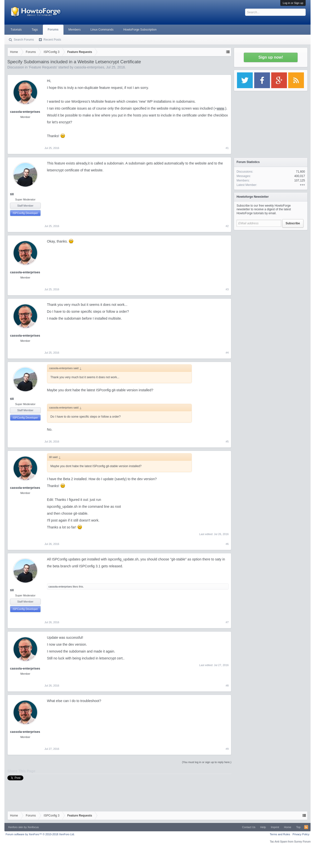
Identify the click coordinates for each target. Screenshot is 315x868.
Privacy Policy (301, 834)
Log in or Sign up (293, 3)
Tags (35, 30)
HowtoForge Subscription (140, 30)
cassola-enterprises (89, 67)
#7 (227, 622)
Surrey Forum (302, 841)
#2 (227, 226)
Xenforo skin (16, 827)
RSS (306, 827)
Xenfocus (33, 827)
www (220, 108)
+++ (302, 185)
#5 (227, 442)
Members (75, 30)
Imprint (275, 827)
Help (263, 827)
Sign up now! (271, 57)
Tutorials (16, 30)
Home (288, 827)
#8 (227, 686)
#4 (227, 353)
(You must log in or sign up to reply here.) (207, 762)
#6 (227, 544)
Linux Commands (102, 30)
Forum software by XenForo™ (40, 834)
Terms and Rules (280, 834)
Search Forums (24, 40)
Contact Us (249, 827)
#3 (227, 289)
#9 (227, 749)
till (12, 194)
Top (298, 827)
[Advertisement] (271, 263)
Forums (53, 30)
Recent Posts (52, 40)
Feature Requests (43, 67)
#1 (227, 148)
